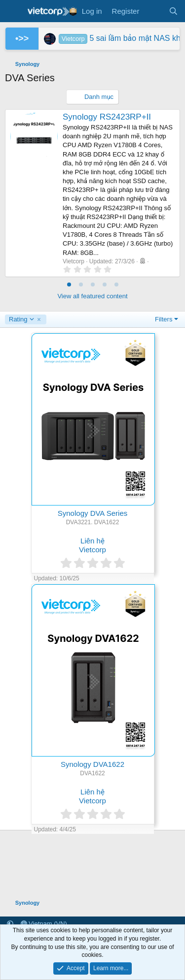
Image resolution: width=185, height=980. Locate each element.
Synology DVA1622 (92, 764)
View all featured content (92, 296)
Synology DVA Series (92, 513)
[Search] (173, 11)
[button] (10, 924)
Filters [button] (164, 319)
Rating (22, 319)
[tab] (69, 285)
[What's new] (154, 11)
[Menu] (14, 11)
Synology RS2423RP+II (107, 117)
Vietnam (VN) (44, 924)
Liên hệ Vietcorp (92, 545)
